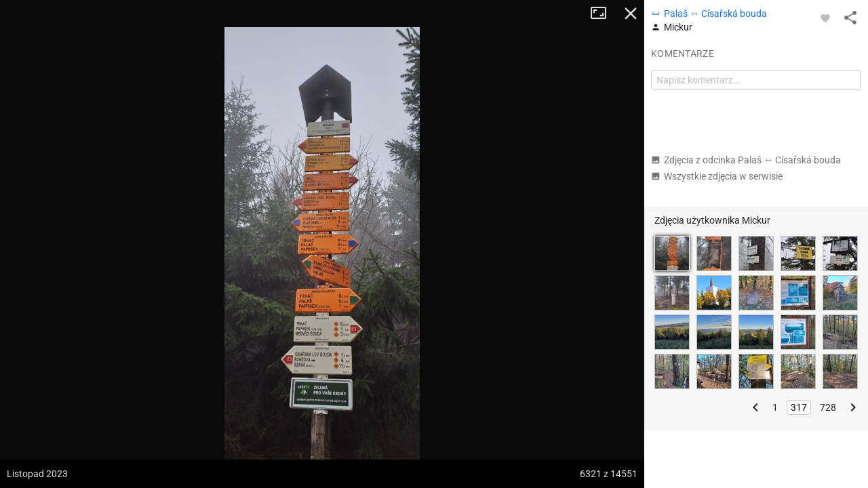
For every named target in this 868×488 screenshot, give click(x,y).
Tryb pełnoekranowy (604, 14)
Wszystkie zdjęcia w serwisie (717, 176)
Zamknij (631, 14)
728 (828, 407)
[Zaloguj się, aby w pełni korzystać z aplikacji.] (825, 18)
